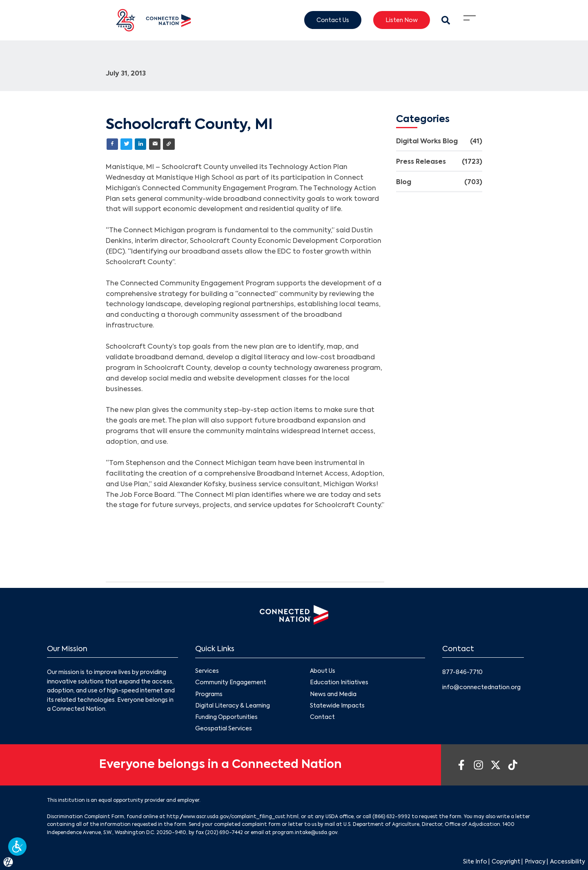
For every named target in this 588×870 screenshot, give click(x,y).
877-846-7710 (462, 672)
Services (207, 671)
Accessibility (568, 862)
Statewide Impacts (337, 705)
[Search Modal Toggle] (446, 20)
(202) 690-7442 (224, 833)
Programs (209, 694)
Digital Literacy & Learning (233, 705)
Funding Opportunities (226, 717)
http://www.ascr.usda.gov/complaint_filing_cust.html (233, 817)
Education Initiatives (339, 683)
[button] (17, 847)
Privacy (535, 862)
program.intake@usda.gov (305, 833)
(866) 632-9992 (391, 817)
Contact (322, 717)
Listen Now (402, 20)
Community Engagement (231, 683)
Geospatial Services (224, 729)
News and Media (333, 694)
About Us (323, 671)
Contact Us (333, 20)
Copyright (506, 862)
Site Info (475, 862)
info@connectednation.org (481, 688)
